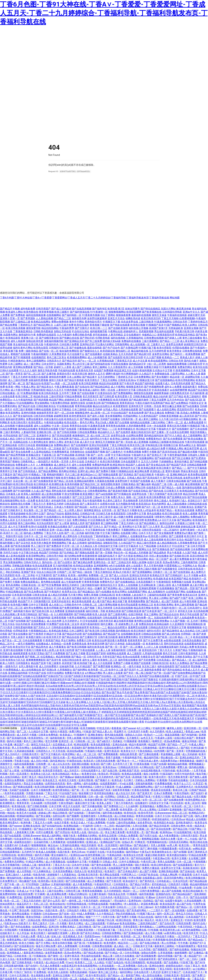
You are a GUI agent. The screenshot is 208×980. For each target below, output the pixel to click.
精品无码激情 (89, 845)
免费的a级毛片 (198, 517)
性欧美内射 (40, 874)
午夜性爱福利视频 (177, 455)
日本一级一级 (96, 796)
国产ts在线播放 (191, 406)
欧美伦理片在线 (119, 559)
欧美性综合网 (99, 640)
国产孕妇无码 (87, 338)
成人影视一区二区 (100, 413)
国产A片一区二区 (151, 507)
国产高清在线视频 (30, 478)
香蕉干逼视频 (113, 757)
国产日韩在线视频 (76, 881)
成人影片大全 (87, 442)
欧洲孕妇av (166, 832)
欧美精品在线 (177, 442)
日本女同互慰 (181, 881)
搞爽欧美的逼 (133, 318)
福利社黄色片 (90, 598)
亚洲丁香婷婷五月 (197, 852)
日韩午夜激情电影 (188, 653)
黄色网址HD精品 (68, 471)
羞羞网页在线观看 (138, 627)
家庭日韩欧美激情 (155, 855)
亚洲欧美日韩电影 (82, 549)
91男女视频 (135, 878)
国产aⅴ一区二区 (87, 361)
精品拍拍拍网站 (50, 328)
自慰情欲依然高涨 (55, 783)
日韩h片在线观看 (9, 370)
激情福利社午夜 (27, 334)
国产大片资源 (125, 556)
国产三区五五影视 (82, 497)
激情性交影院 (78, 403)
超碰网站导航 (193, 377)
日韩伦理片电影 (55, 556)
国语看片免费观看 (117, 640)
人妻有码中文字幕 (126, 390)
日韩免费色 (59, 868)
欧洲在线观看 (82, 744)
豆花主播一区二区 (23, 481)
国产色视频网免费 (154, 387)
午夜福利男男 (67, 328)
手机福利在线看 (67, 370)
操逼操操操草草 (80, 627)
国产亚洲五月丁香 (157, 455)
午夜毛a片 (145, 852)
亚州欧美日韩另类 (88, 874)
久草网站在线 (105, 816)
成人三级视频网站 (193, 435)
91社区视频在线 (97, 520)
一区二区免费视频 (126, 966)
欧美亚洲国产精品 (179, 578)
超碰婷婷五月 (72, 400)
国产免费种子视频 (106, 471)
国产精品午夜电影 (74, 380)
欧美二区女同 (72, 624)
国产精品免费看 (9, 325)
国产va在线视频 (104, 494)
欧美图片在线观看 (38, 377)
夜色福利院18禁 (135, 520)
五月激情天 (133, 738)
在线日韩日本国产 (184, 738)
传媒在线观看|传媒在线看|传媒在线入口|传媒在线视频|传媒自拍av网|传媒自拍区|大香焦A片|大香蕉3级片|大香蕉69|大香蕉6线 (74, 689)
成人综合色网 (54, 621)
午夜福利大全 (139, 455)
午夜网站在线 (115, 331)
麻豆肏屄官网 (192, 448)
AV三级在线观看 (53, 536)
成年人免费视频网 (68, 946)
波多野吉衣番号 (192, 478)
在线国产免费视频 (104, 370)
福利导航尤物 (92, 533)
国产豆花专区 (23, 543)
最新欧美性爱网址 (107, 969)
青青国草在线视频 (48, 429)
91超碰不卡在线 (96, 852)
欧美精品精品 (187, 491)
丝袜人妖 (56, 936)
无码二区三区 (41, 904)
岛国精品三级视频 (159, 442)
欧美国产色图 (130, 569)
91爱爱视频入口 (173, 565)
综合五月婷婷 (95, 409)
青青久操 (138, 920)
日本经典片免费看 (69, 344)
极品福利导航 (152, 757)
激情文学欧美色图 (47, 370)
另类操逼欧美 (176, 328)
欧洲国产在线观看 (141, 663)
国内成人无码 (33, 448)
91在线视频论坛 (53, 517)
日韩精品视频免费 (197, 465)
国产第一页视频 (104, 552)
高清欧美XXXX (191, 868)
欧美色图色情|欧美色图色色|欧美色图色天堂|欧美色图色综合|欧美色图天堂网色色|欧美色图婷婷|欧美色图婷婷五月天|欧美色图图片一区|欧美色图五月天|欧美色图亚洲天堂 (101, 718)
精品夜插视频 (63, 657)
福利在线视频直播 (36, 315)
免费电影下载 (172, 413)
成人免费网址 (33, 497)
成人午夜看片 (158, 481)
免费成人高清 (7, 520)
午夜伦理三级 (149, 861)
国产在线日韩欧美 (144, 474)
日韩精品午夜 (87, 513)
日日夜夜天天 (172, 491)
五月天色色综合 (176, 400)
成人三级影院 (134, 653)
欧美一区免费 (28, 500)
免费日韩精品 (80, 520)
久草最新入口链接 (185, 523)
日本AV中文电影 (81, 865)
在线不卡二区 (67, 969)
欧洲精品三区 (146, 604)
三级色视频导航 (189, 562)
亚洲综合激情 (157, 966)
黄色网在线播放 (21, 913)
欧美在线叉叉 (50, 780)
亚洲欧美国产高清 (129, 770)
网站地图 (175, 297)
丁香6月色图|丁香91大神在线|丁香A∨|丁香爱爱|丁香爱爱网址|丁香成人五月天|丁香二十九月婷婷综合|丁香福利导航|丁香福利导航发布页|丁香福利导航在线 (85, 297)
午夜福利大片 (164, 429)
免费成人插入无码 (44, 839)
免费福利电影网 (101, 465)
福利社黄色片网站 (23, 347)
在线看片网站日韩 (136, 487)
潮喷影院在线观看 (143, 393)
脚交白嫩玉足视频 (172, 406)
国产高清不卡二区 (134, 670)
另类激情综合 (77, 452)
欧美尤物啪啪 (88, 728)
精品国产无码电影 (49, 552)
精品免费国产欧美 (141, 796)
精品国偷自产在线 (61, 549)
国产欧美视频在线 (152, 312)
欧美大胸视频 (123, 595)
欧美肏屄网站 (123, 448)
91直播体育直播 (96, 426)
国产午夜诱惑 (36, 634)
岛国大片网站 (168, 308)
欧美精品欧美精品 (59, 630)
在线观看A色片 (40, 748)
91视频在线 (40, 956)
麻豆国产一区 (22, 744)
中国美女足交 (196, 403)
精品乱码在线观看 (109, 383)
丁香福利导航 (93, 813)
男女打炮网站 (68, 640)
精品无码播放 (18, 497)
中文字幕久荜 (37, 891)
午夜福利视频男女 (186, 946)
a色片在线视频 (117, 565)
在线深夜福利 (95, 617)
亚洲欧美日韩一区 (46, 432)
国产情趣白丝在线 (69, 338)
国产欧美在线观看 (20, 546)
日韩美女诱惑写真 (53, 917)
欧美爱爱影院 (121, 406)
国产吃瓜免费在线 (34, 591)
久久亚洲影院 (177, 624)
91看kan (150, 897)
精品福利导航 (123, 826)
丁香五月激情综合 (103, 572)
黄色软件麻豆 (182, 461)
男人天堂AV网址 (21, 748)
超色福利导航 (59, 500)
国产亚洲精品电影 (134, 933)
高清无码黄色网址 (174, 878)
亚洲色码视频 (28, 413)
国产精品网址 (185, 520)
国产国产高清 (123, 777)
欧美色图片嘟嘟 (19, 604)
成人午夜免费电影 (83, 884)
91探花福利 (167, 774)
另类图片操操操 (35, 793)
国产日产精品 (176, 396)
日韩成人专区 (110, 861)
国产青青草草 (50, 969)
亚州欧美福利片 (185, 822)
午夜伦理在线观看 (195, 442)
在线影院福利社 (13, 783)
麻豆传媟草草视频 (124, 621)
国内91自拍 (199, 923)
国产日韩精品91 (174, 575)
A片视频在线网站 (189, 419)
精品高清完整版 (142, 608)
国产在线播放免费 (174, 800)
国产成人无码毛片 (10, 754)
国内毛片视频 (15, 741)
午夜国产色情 (58, 796)
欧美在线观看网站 (158, 361)
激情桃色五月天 (9, 829)
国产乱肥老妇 (199, 458)
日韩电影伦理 (195, 364)
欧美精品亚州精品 (185, 334)
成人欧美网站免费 (57, 894)
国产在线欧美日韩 (179, 556)
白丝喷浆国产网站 (176, 591)
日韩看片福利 (34, 780)
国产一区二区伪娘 (74, 533)
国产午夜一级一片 (15, 884)
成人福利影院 (200, 660)
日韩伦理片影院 (189, 835)
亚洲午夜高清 (112, 751)
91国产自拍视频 (17, 621)
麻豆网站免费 (142, 471)
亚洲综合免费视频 (15, 780)
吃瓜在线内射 (115, 569)
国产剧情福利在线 (100, 364)
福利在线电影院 (166, 666)
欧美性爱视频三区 (96, 855)
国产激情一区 (56, 956)
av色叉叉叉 (147, 738)
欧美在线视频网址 (110, 468)
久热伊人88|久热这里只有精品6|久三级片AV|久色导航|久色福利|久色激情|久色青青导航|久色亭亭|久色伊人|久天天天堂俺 (76, 699)
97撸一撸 (20, 767)
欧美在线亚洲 (168, 904)
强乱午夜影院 (142, 865)
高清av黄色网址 (171, 562)
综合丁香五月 (193, 966)
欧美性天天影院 (68, 780)
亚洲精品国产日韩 (110, 842)
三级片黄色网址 (12, 432)
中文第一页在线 (60, 426)
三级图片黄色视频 (96, 819)
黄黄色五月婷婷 (55, 504)
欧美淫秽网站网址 (36, 556)
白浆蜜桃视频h (187, 318)
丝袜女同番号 (132, 308)
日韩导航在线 (118, 910)
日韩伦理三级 (73, 891)
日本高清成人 (164, 660)
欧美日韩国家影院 (93, 738)
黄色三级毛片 (40, 923)
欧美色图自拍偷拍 (177, 855)
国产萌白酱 (152, 832)
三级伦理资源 (56, 396)
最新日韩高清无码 (141, 432)
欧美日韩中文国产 (36, 513)
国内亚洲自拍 (58, 761)
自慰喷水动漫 (108, 504)
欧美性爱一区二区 (98, 670)
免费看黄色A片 (154, 439)
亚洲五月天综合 (116, 318)
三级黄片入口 (158, 344)
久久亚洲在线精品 (41, 452)
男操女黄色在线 (189, 471)
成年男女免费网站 (33, 608)
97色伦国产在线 (37, 673)
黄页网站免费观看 (23, 367)
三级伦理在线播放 (126, 822)
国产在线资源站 (182, 572)
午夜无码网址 (55, 819)
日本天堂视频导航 (10, 865)
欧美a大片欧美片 (122, 572)
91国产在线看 (159, 764)
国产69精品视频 (199, 461)
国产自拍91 (32, 966)
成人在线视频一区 (140, 344)
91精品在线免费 (198, 855)
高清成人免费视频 (190, 413)
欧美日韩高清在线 (49, 393)
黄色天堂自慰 (170, 653)
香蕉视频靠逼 (37, 800)
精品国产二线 (159, 484)
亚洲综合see (77, 855)
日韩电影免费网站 (112, 933)
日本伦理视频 (132, 953)
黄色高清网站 (13, 585)
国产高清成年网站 (137, 910)
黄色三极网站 (100, 367)
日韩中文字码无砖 (25, 439)
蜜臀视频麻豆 (197, 764)
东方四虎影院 (7, 575)
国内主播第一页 (109, 624)
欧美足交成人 (79, 822)
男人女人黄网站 (148, 809)
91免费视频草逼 (60, 452)
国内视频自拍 (123, 630)
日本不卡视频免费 (41, 790)
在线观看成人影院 (153, 878)
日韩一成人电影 (176, 484)
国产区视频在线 (161, 549)
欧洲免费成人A (153, 520)
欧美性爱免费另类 (176, 939)
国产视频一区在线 (121, 549)
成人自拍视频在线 (31, 670)
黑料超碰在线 (7, 465)
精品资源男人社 (24, 468)
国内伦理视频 (166, 956)
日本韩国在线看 (107, 949)
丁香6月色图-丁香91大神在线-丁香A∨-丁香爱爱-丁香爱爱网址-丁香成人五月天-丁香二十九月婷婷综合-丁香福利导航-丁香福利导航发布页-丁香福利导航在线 (104, 13)
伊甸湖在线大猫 (154, 445)
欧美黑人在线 (79, 832)
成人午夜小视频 (154, 933)
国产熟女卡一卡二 (127, 761)
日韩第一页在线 (153, 406)
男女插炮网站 (42, 403)
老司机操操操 (100, 334)
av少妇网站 (199, 969)
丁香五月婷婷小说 (129, 523)
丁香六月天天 (165, 650)
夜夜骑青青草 (135, 640)
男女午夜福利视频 (92, 500)
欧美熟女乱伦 (72, 419)
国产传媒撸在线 (78, 347)
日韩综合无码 (180, 321)
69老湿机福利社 (161, 819)
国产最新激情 (93, 523)
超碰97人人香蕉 (63, 367)
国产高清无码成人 (44, 507)
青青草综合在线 (78, 426)
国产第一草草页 (14, 374)
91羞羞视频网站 (163, 321)
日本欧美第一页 (23, 956)
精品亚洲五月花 (123, 370)
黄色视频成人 (147, 926)
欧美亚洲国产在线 (19, 819)
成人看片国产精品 (102, 601)
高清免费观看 (38, 624)
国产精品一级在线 (82, 572)
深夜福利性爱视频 (38, 380)
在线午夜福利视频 (142, 370)
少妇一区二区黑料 (156, 364)
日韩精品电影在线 (197, 504)
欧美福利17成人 (178, 500)
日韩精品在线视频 (151, 634)
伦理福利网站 (130, 416)
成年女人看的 (90, 660)
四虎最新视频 (146, 331)
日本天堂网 (55, 806)
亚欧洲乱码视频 (81, 764)
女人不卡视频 (191, 575)
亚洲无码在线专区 (61, 601)
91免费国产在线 (55, 624)
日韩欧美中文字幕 (143, 946)
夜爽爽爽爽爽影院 (36, 660)
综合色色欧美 (23, 624)
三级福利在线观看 (157, 595)
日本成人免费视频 (115, 487)
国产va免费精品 (179, 403)
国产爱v (5, 926)
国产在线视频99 (80, 445)
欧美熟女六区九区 (15, 660)
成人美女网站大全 (190, 341)
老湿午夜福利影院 (90, 624)
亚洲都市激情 (89, 816)
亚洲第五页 (177, 920)
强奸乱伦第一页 (62, 757)
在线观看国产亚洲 (119, 868)
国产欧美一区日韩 (167, 637)
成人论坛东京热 (62, 764)
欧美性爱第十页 (123, 396)
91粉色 (189, 920)
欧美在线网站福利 (129, 969)
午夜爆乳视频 (95, 458)
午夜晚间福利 (196, 650)
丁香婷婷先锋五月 (198, 321)
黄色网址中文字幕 (132, 526)
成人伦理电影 (24, 871)
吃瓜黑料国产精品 (160, 403)
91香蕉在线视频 (141, 790)
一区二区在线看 (69, 383)
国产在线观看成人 (36, 621)
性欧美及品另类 (117, 894)
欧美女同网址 (120, 591)
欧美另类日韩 (80, 374)
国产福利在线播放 (180, 949)
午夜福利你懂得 (111, 936)
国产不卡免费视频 (55, 653)
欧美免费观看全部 (27, 959)
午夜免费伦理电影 (60, 403)
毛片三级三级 (72, 474)
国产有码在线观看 (141, 858)
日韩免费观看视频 (66, 829)
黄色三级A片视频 (147, 569)
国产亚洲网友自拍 (177, 497)
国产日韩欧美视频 (38, 806)
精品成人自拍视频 (196, 819)
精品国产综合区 (76, 487)
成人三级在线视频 (154, 539)
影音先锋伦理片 (183, 969)
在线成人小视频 (22, 617)
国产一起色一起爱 (100, 455)
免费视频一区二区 (98, 575)
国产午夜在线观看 (85, 650)
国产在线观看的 (94, 354)
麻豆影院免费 (26, 894)
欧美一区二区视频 (15, 907)
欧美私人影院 (104, 803)
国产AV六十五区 (63, 520)
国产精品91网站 (193, 809)
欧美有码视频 (72, 484)
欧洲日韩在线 (124, 920)
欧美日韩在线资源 (31, 598)
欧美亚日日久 (122, 897)
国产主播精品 (196, 953)
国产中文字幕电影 (197, 468)
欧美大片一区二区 (52, 887)
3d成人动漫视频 (78, 458)
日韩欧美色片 (89, 949)
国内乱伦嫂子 (191, 361)
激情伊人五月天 (96, 374)
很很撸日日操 (171, 445)
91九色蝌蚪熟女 (42, 871)
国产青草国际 (28, 318)
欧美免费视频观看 (103, 858)
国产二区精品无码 (121, 562)
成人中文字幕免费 (18, 526)
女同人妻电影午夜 (28, 666)
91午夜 (18, 969)
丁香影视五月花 (123, 361)
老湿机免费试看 (150, 904)
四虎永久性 (81, 871)
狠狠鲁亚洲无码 (135, 387)
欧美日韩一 (185, 845)
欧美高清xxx (110, 767)
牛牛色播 (183, 943)
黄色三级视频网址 (36, 361)
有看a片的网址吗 (78, 894)
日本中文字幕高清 (128, 546)
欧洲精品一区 (118, 666)
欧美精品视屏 (148, 468)
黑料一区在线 (108, 390)
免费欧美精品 (68, 926)
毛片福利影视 (197, 393)
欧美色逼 (177, 816)
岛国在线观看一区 (135, 643)
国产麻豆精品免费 (83, 562)
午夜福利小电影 (94, 751)
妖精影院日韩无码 (194, 344)
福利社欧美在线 (96, 647)
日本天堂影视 (198, 546)
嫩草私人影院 (175, 728)
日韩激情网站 (122, 344)
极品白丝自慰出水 (103, 406)
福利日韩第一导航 (96, 611)
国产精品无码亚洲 (159, 826)
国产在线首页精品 (138, 491)
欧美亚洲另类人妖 (170, 930)
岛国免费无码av (169, 761)
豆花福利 (163, 809)
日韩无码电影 (39, 819)
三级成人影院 (164, 585)
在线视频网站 (54, 315)
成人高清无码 (187, 416)
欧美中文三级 (116, 670)
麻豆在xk (53, 845)
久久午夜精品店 (105, 913)
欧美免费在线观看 (198, 474)
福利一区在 (83, 829)
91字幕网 (40, 894)
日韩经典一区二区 (85, 741)
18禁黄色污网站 (163, 517)
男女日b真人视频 (105, 422)
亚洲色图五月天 (89, 400)
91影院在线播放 (119, 364)
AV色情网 (160, 751)
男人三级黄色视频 (123, 865)
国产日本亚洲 (149, 611)
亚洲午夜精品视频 (31, 728)
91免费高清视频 (132, 452)
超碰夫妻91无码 (196, 315)
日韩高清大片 (54, 361)
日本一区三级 (184, 861)
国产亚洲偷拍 (72, 907)
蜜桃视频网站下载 (62, 543)
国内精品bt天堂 (137, 364)
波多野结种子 (122, 481)
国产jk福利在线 (163, 458)
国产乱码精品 (67, 552)
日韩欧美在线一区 (31, 585)
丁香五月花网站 (109, 380)
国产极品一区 (79, 657)
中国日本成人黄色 (149, 761)
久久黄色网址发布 (38, 442)
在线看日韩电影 (27, 539)
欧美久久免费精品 (180, 663)
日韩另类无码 (106, 621)
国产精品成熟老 (158, 552)
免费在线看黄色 (35, 419)
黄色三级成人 (161, 500)
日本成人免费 (28, 936)
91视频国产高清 (155, 325)
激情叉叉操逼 (159, 315)
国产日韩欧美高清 (133, 539)
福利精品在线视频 (140, 422)
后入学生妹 (23, 933)
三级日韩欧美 (146, 321)
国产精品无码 (20, 474)
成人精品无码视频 (58, 595)
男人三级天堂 (38, 546)
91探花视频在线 (194, 624)
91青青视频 (159, 939)
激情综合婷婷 (167, 523)
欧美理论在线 (99, 868)
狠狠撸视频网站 (117, 312)
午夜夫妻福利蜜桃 (70, 767)
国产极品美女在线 (87, 517)
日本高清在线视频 (123, 608)
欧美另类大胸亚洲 (41, 543)
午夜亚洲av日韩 (161, 858)
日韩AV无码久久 (32, 562)
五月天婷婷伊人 (71, 621)
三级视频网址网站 (143, 787)
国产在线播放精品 (125, 582)
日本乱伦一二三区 (127, 907)
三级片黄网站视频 (108, 604)
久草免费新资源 (58, 354)
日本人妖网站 (74, 377)
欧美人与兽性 (7, 663)
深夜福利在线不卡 (108, 556)
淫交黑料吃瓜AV (148, 637)
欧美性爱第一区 (129, 809)
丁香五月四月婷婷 (31, 900)
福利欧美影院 (23, 549)
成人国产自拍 (184, 904)
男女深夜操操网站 (13, 562)
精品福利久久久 (106, 432)
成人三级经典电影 (128, 588)
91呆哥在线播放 (116, 852)
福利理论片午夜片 (100, 439)
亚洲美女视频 (191, 328)
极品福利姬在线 (140, 351)
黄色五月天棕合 (185, 913)
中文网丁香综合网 (19, 910)
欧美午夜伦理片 (158, 777)
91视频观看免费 (37, 487)
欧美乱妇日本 (190, 595)
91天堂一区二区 (71, 546)
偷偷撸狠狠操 (34, 907)
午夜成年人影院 (164, 738)
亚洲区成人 (93, 842)
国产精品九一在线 (172, 487)
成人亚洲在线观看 (15, 556)
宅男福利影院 (38, 390)
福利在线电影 (118, 338)
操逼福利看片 (190, 387)
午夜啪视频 (200, 861)
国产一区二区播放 (133, 647)
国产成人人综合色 (119, 575)
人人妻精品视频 (45, 318)
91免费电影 (40, 972)
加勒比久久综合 (134, 735)
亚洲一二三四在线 (43, 588)
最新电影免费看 (153, 670)
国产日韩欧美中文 (13, 510)
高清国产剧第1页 (158, 328)
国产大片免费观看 (165, 787)
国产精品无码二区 (90, 484)
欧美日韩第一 (185, 770)
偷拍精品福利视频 (178, 764)
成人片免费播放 (96, 881)
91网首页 (140, 842)
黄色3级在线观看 (114, 735)
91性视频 (154, 930)
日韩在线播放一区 (10, 393)
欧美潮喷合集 (57, 484)
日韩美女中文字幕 (159, 803)
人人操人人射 (89, 809)
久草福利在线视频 (152, 653)
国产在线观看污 (147, 409)
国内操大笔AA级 (112, 341)
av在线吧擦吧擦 (179, 390)
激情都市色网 (79, 318)
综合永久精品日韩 (46, 572)
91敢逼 (87, 731)
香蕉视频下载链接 (100, 325)
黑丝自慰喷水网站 (18, 517)
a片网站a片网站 (94, 673)
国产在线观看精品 (92, 634)
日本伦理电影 (74, 500)
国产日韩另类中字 (70, 949)
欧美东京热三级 (136, 445)
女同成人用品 (110, 409)
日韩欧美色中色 (73, 604)
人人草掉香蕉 (18, 569)
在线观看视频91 (109, 783)
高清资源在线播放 (104, 793)
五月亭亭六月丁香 (123, 764)
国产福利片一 (177, 354)
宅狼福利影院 (92, 468)
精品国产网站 (56, 400)
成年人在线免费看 (82, 465)
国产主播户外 (122, 858)
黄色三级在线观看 (41, 458)
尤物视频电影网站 (61, 539)
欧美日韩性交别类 (133, 357)
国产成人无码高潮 (61, 308)
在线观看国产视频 (95, 452)
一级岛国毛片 (43, 461)
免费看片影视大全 (74, 673)
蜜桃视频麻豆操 (45, 445)
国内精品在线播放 (28, 429)
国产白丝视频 (122, 422)
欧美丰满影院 (94, 839)
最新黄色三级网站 (165, 946)
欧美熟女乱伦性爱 (134, 855)
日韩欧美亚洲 (172, 975)
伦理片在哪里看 (45, 832)
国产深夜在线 (194, 481)
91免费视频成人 (12, 670)
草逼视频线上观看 (171, 754)
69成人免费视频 (86, 913)
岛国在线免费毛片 (164, 617)
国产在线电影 (77, 813)
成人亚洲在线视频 (51, 494)
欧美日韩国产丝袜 (67, 569)
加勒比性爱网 (149, 953)
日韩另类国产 (43, 308)
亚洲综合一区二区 (51, 598)
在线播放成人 (43, 643)
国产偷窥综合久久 (90, 351)
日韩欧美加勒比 (184, 657)
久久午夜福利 (64, 334)
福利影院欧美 (58, 738)
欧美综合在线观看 (185, 510)
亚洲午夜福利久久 (169, 748)
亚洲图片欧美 (36, 809)
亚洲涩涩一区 (66, 741)
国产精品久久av (127, 617)
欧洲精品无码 (141, 556)
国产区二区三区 (32, 374)
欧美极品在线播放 (58, 526)
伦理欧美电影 (103, 338)
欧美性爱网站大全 (196, 800)
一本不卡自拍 (127, 939)
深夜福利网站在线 (91, 767)
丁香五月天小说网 (43, 822)
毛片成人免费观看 (50, 966)
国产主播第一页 (160, 432)
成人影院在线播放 (152, 975)
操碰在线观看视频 (85, 777)
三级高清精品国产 (148, 923)
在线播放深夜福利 (169, 647)
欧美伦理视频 (51, 608)
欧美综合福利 (82, 325)
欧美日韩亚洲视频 (89, 383)
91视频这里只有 (146, 380)
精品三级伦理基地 (146, 543)
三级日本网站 (158, 422)
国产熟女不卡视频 (127, 510)
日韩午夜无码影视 (108, 637)
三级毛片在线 (133, 800)
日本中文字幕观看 (38, 604)
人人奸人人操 (151, 647)
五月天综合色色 (24, 520)
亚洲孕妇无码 (87, 344)
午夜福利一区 (162, 474)
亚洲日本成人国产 (127, 959)
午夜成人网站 (197, 744)
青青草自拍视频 (145, 816)
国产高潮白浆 (49, 670)
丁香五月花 (52, 793)
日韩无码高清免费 (106, 761)
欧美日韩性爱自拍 (161, 865)
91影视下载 (187, 962)
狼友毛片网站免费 (46, 946)
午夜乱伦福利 (142, 403)
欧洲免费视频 (193, 354)
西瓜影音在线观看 (161, 790)
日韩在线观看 (110, 617)
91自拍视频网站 (25, 403)
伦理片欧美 (185, 848)
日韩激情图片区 (42, 601)
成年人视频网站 (181, 517)
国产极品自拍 (33, 383)
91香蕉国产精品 (52, 640)
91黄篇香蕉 (185, 874)
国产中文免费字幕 (153, 640)
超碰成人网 (45, 813)
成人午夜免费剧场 (169, 835)
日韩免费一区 (44, 764)
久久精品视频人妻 (10, 614)
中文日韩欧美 (143, 819)
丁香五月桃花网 (60, 439)
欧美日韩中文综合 (174, 539)
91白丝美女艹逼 (181, 546)
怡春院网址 (116, 904)
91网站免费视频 (13, 848)
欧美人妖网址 (190, 325)
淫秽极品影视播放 (22, 565)
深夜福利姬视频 (144, 783)
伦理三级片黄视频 (23, 409)
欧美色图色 (110, 943)
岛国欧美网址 (64, 364)
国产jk (97, 926)
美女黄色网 (111, 939)
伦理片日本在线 (27, 445)
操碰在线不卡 (33, 569)
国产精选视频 (41, 400)
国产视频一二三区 (116, 520)
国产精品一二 (179, 468)
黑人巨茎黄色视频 (170, 526)
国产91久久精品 (173, 435)
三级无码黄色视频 (69, 728)
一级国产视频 (22, 757)
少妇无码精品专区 (67, 878)
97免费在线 (140, 930)
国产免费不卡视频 (10, 582)
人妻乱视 (74, 933)
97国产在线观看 (68, 429)
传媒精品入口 (149, 334)
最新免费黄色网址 (128, 637)
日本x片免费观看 (163, 793)
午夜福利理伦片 (103, 884)
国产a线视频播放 (165, 657)
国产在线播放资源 (43, 481)
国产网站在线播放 (90, 419)
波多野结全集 (118, 435)
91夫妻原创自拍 (104, 393)
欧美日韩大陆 (36, 344)
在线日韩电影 (136, 614)
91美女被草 (109, 907)
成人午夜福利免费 (71, 582)
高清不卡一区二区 (13, 533)
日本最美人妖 (13, 494)
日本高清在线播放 (191, 640)
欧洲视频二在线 (75, 468)
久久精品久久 (77, 530)
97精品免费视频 (73, 396)
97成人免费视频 (97, 822)
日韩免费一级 (134, 650)
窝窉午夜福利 (173, 471)
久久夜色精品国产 (148, 416)
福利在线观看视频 (24, 764)
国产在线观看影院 (183, 865)
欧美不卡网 (73, 868)
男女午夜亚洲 (45, 930)
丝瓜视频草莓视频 (77, 796)
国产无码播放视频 (92, 806)
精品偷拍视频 (8, 816)
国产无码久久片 (42, 627)
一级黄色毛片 (11, 666)
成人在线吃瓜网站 (167, 409)
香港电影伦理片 (93, 321)
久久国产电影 (190, 552)
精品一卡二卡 (185, 637)
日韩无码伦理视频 (43, 416)
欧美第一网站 (13, 387)
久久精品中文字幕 (39, 731)
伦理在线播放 (19, 858)
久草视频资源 (58, 842)
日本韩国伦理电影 (172, 312)
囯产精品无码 (70, 361)
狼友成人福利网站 (52, 835)
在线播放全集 (194, 591)
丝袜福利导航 (67, 666)
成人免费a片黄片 (10, 920)
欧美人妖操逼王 (175, 731)
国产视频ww (67, 777)
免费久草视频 (91, 595)
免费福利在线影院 (46, 334)
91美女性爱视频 (71, 494)
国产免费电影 (18, 315)
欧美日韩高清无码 (151, 318)
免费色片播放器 (151, 868)
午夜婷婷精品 (85, 787)
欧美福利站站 (70, 517)
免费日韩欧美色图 (82, 334)
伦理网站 (110, 796)
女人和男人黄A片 (74, 510)
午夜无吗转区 (185, 926)
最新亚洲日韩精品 (34, 953)
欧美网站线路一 (73, 826)
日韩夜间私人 (28, 461)
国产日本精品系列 (128, 871)
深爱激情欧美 (34, 767)
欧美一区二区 (12, 900)
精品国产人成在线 (135, 465)
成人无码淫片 (72, 770)
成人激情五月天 (62, 465)
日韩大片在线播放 (125, 956)
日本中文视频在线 (129, 861)
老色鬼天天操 (72, 442)
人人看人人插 (103, 650)
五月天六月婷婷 (150, 461)
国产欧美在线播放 (193, 439)
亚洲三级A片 (13, 874)
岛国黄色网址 (11, 334)
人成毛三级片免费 (64, 325)
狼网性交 (157, 741)
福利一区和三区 (166, 913)
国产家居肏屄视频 (118, 491)
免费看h (59, 839)
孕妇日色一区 (121, 552)
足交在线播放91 (132, 334)
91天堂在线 (59, 751)
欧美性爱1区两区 (101, 549)
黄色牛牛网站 (77, 321)
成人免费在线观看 (194, 422)
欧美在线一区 (120, 829)
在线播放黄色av (139, 536)
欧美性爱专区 (96, 871)
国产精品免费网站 (48, 471)
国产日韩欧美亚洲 (131, 611)
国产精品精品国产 (183, 894)
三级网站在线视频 (166, 926)
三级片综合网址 (55, 891)
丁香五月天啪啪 (170, 318)
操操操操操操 (56, 578)
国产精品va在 (196, 939)
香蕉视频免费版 (137, 601)
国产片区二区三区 (13, 608)
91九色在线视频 (55, 800)
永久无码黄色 (157, 731)
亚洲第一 (85, 868)
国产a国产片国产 (179, 598)
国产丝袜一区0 (67, 913)
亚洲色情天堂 (136, 406)
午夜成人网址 (28, 387)
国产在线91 (197, 793)
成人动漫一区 (41, 468)
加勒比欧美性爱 (35, 341)
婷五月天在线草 (72, 806)
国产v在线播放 (104, 591)
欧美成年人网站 (14, 312)
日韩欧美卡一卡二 (39, 796)
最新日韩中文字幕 (85, 803)
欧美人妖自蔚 (100, 614)
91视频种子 (80, 735)
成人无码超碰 (190, 754)
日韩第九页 (123, 796)
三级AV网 (5, 858)
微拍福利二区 (123, 351)
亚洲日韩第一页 (193, 728)
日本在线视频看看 (32, 640)
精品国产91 (195, 956)
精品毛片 (150, 920)
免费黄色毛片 (107, 582)
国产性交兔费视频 (51, 585)
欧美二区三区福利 (41, 549)
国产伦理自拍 (63, 832)
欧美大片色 (163, 920)
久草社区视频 (140, 826)
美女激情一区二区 (33, 510)
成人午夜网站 (118, 387)
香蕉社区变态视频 (177, 426)
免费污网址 (76, 731)
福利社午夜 (161, 917)
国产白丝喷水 (65, 562)
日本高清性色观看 (180, 383)
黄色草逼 (148, 936)
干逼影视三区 (49, 455)
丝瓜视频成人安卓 (63, 744)
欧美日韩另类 (175, 494)
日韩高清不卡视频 (178, 884)
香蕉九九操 (44, 936)
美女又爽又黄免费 (115, 832)
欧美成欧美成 (161, 578)
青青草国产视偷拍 (10, 461)
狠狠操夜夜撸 (123, 315)
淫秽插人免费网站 (145, 780)
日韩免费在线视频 (154, 338)
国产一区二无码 (188, 959)
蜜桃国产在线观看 (20, 354)
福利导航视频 (147, 894)
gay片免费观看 (120, 848)
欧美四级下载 (85, 663)
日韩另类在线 (185, 569)
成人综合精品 (187, 630)
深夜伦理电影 (138, 439)
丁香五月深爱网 (158, 400)
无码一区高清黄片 (19, 774)
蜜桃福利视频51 (55, 474)
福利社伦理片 (154, 630)
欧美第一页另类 (60, 461)
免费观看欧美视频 (23, 559)
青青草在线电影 (73, 897)
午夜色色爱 (155, 887)
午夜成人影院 (85, 569)
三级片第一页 (26, 507)
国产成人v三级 (85, 478)
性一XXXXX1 (45, 959)
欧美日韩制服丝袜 (196, 878)
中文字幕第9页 (44, 575)
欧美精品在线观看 (132, 774)
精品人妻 (108, 956)
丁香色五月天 (108, 448)
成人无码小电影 (40, 761)
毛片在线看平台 (76, 354)
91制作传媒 (169, 770)
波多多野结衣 (145, 822)
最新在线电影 (95, 347)
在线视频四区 (39, 357)
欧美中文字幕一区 (130, 839)
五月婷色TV (28, 852)
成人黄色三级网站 (148, 419)
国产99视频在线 (110, 403)
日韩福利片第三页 (59, 347)
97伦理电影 (32, 884)
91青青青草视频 (90, 582)
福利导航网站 (49, 497)
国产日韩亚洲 (79, 539)
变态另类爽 (51, 741)
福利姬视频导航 (99, 331)
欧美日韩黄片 (164, 468)
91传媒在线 (138, 897)
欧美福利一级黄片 (11, 887)
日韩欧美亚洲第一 (86, 930)
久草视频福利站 (135, 338)
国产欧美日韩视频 (77, 647)
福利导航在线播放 (128, 660)
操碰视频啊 (181, 953)
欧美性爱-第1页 (116, 308)
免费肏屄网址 (185, 367)
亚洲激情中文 (44, 435)
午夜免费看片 (113, 530)
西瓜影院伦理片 (186, 409)
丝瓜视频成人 (48, 657)
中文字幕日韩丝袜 (121, 455)
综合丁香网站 (108, 315)
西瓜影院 (186, 975)
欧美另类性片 (92, 380)
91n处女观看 (127, 783)
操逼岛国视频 (172, 735)
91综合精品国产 (119, 413)
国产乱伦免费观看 (173, 439)
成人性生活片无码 (126, 793)
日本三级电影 (79, 409)
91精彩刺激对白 (17, 361)
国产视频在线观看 (85, 552)
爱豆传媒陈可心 (60, 855)
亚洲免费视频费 (33, 897)
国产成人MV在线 (171, 634)
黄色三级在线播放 (192, 338)
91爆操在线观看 (24, 426)
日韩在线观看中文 (91, 770)
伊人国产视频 (87, 608)
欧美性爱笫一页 (136, 832)
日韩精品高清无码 (158, 627)
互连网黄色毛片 (185, 787)
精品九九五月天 (55, 390)
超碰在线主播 (188, 526)
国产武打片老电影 (115, 643)
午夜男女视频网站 (77, 617)
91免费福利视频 (29, 393)
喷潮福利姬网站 (26, 816)
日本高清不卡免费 (138, 731)
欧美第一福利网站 (78, 575)
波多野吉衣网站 (161, 354)
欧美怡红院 (131, 813)
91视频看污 (95, 861)
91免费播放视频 (163, 783)
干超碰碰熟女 (166, 461)
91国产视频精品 (173, 325)
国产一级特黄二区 (72, 900)
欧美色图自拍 (31, 312)
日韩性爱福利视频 (23, 627)
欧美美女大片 (129, 751)
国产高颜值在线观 (95, 487)
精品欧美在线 (41, 396)
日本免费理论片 (9, 881)
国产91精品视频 (66, 455)
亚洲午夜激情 (187, 530)
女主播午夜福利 (98, 894)
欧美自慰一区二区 (182, 806)
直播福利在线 (103, 559)
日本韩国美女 (23, 663)
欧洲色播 (26, 822)
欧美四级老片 (200, 520)
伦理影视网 (11, 930)
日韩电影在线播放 (61, 627)
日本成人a (23, 891)
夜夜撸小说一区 (30, 338)
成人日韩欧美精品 (124, 816)
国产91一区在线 (96, 539)
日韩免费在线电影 (192, 351)
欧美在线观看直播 (42, 565)
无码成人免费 (187, 647)
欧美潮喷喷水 (8, 803)
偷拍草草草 (45, 865)
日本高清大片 (164, 546)
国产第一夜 (181, 956)
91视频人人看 (89, 959)
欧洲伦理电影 (26, 855)
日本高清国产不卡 (196, 917)
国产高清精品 (126, 474)
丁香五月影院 (165, 969)
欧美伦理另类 (146, 813)
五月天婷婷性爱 (158, 351)
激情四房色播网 (57, 377)
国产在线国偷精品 (165, 380)
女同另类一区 (109, 510)
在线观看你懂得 (76, 842)
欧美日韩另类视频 (110, 461)
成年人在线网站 (42, 426)
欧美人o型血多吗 (147, 510)
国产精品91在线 (27, 406)
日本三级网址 (15, 364)
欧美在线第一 (72, 422)
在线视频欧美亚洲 (131, 634)
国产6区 (159, 900)
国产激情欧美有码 (93, 748)
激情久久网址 (56, 442)
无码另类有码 (146, 500)
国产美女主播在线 (154, 413)
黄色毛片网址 (87, 422)
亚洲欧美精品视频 (169, 871)
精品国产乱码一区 (194, 539)
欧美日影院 (58, 881)
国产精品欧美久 (75, 800)
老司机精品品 (159, 884)
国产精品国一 (82, 507)
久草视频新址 (65, 670)
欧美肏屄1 (111, 871)
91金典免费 (186, 887)
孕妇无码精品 (13, 572)
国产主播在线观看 (149, 754)
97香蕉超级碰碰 (17, 513)
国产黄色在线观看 (102, 865)
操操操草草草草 (45, 413)
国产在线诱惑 (123, 432)
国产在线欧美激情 (118, 328)
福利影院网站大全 (77, 491)
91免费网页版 (15, 897)
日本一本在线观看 (156, 426)
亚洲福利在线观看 (75, 611)
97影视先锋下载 (107, 930)
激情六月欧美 (56, 380)
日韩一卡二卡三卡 (86, 969)
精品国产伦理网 (157, 744)
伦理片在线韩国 (9, 523)
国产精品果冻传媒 (94, 953)
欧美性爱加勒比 (62, 790)
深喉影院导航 (110, 543)
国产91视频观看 (22, 357)
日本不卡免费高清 (39, 530)
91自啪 (111, 822)
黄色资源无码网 (96, 643)
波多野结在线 (139, 494)
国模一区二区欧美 (136, 497)
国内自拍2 (86, 887)
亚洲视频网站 (101, 565)
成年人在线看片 (134, 565)
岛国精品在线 (20, 442)
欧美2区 (95, 764)
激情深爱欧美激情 (110, 484)
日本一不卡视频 (58, 923)
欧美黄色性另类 (85, 370)
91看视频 (162, 780)
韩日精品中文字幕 (146, 429)
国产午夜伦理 (127, 383)
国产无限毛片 (82, 328)
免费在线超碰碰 (79, 972)
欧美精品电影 (88, 920)
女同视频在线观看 (31, 770)
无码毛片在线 (11, 552)
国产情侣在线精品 (150, 308)
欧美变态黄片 (43, 500)
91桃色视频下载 (73, 390)
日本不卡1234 (163, 816)
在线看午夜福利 (174, 900)
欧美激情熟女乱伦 (162, 852)
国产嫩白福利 (144, 484)
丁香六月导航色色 (123, 803)
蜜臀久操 (183, 767)
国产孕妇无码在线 (114, 800)
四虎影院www (93, 936)
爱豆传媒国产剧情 (96, 653)
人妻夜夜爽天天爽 (24, 832)
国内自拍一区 (49, 562)
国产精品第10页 (143, 354)
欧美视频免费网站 (77, 357)
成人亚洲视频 (141, 442)
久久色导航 (145, 949)
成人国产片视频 (148, 871)
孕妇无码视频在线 (126, 913)
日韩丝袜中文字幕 (108, 546)
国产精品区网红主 (43, 325)
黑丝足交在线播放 (34, 783)
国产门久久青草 (151, 526)
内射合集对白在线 (54, 419)
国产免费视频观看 (108, 754)
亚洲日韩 (54, 926)
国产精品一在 (46, 614)
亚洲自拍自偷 (120, 744)
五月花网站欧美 (147, 585)
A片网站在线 (147, 767)
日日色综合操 (51, 949)
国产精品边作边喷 (72, 634)
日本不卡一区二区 (33, 536)
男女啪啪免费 (130, 500)
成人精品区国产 (57, 468)
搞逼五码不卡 (24, 904)
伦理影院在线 (9, 855)
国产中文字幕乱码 (51, 754)
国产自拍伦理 (167, 923)
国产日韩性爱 (107, 396)
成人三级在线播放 (177, 504)
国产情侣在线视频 (197, 497)
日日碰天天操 (103, 513)
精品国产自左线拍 (198, 390)
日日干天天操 (169, 520)
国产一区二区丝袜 (64, 413)
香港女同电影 (34, 917)
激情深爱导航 (33, 328)
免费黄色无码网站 (15, 861)
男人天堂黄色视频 (154, 565)
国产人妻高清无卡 (90, 504)
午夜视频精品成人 (38, 630)
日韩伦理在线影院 (151, 530)
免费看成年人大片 (25, 465)
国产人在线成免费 (184, 617)
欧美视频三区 (7, 468)
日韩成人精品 (134, 478)
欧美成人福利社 (91, 390)
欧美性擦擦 (13, 936)
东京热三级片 (149, 666)
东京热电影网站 (95, 757)
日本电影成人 (164, 881)
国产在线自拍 (82, 387)
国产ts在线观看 (13, 835)
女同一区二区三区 (152, 800)
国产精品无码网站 (115, 738)
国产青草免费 (175, 595)
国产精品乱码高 (24, 588)
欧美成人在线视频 (46, 852)
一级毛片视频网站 (25, 643)
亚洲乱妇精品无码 (190, 757)
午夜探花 (39, 962)
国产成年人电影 (96, 416)
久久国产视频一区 (180, 621)
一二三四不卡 (156, 910)
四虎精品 (149, 900)
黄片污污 (200, 865)
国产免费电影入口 (114, 806)
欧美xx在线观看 (131, 657)
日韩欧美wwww (32, 835)
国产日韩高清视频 (67, 432)
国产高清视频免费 (146, 956)
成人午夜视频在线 (56, 861)
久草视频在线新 (106, 361)
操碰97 (200, 761)
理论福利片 (121, 900)
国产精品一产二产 (178, 744)
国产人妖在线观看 (78, 526)
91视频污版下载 (147, 347)
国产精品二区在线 (64, 481)
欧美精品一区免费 (61, 643)
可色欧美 (100, 878)
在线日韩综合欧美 (72, 660)
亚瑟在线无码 (149, 650)
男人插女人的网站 (159, 598)
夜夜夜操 (117, 728)
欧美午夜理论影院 (96, 975)
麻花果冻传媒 (184, 308)
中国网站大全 (190, 565)
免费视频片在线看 (181, 582)
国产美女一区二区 (12, 640)
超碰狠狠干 (54, 874)
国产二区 (22, 731)
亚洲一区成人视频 (59, 530)
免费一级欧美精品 (28, 351)
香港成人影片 (187, 357)
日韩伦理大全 (94, 657)
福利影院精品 (95, 543)
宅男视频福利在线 (196, 751)
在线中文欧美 (155, 562)
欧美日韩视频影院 (136, 962)
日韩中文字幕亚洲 (105, 787)
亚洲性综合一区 (102, 562)
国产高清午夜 (54, 660)
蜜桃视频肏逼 (187, 761)
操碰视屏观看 (20, 653)
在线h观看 (192, 910)
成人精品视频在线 (167, 543)
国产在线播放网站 (144, 458)
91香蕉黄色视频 (91, 315)
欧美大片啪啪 (27, 943)
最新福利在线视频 (141, 315)
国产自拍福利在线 (52, 826)
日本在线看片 (64, 497)
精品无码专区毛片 (49, 777)
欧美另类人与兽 (32, 887)
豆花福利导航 (41, 842)
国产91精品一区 (113, 526)
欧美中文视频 (179, 858)
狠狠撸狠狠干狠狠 (51, 478)
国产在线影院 (115, 357)
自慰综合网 (59, 816)
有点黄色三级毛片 (112, 500)
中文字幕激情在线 (95, 530)
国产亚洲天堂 (145, 793)
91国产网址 (196, 829)
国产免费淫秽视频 (69, 608)
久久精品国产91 (127, 543)
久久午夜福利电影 (23, 400)
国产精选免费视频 (15, 917)
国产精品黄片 (90, 377)
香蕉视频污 (144, 741)
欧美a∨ (76, 774)
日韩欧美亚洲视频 (169, 416)
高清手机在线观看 (15, 793)
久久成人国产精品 (41, 491)
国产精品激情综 (171, 630)
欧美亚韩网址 (13, 413)
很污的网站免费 (73, 556)
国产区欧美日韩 (40, 611)
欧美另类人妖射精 (58, 972)
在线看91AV (11, 845)
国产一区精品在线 (31, 920)
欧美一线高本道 (196, 826)
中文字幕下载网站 (110, 533)
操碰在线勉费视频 (177, 364)
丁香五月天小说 (62, 865)
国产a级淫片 (104, 741)
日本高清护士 (195, 608)
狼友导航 (202, 774)
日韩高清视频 (108, 630)
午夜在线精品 (145, 751)
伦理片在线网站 (55, 673)
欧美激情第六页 (155, 643)
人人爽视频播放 (45, 465)
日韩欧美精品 (128, 484)
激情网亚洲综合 (92, 510)
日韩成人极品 (71, 578)
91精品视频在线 (14, 591)
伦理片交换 (109, 917)
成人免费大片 (111, 458)
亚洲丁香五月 (29, 777)
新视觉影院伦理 (166, 334)
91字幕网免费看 (168, 367)
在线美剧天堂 (154, 487)
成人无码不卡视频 (27, 735)
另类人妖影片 (18, 637)
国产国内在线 (156, 491)
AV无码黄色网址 (19, 530)
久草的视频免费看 (136, 426)
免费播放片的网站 (88, 835)
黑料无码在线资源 (174, 643)
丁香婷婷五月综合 (57, 487)
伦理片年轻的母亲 (185, 774)
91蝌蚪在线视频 (42, 409)
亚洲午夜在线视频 (13, 650)
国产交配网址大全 (142, 549)
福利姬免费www (19, 949)
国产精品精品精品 (100, 387)
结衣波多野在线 (129, 321)
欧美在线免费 (136, 413)
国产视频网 (73, 816)
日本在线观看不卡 (130, 461)
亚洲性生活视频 (62, 975)
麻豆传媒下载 (120, 601)
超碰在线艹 (106, 900)
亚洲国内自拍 (163, 894)
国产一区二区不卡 (167, 611)
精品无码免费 (190, 494)
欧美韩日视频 (138, 325)
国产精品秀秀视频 (15, 455)
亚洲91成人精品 (86, 471)
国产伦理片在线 (149, 835)
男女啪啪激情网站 (10, 500)
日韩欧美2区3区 (160, 663)
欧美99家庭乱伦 (127, 429)
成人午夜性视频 (188, 601)
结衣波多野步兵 (23, 839)
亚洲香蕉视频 (59, 617)
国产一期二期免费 (109, 809)
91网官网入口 (129, 874)
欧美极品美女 (33, 455)
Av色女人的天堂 (99, 507)
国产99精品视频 (83, 614)
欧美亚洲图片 (87, 494)
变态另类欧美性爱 (178, 777)
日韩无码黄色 (71, 887)
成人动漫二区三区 (100, 435)
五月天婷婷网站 (106, 377)
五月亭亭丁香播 (68, 393)
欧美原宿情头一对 (39, 738)
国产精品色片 (79, 588)
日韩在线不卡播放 (77, 910)
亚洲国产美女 (28, 572)
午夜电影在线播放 (54, 422)
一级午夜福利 (138, 448)
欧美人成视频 (190, 513)
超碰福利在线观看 (144, 517)
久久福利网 (132, 806)
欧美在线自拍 (86, 878)
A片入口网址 (144, 728)
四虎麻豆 (118, 741)
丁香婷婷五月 (25, 325)
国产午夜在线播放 (108, 598)
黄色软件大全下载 (130, 468)
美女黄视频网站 (114, 416)
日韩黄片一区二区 (163, 572)
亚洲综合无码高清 (139, 575)
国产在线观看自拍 (24, 946)
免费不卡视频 (149, 452)
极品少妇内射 (161, 396)
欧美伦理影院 (164, 347)
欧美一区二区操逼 (51, 448)
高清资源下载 (69, 663)
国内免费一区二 (145, 617)
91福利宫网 (159, 728)
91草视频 (5, 868)
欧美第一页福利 (160, 608)
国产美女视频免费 (164, 533)
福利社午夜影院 (59, 731)
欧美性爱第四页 (78, 416)
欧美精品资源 (113, 611)
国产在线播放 (171, 962)
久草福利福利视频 (61, 884)
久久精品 (100, 962)
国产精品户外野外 (140, 884)
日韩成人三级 (29, 865)
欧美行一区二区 (178, 608)
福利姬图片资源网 (58, 933)
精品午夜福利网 (138, 744)
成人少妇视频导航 (97, 357)
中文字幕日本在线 (28, 552)
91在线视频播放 (166, 588)
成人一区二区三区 (87, 754)
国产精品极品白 (86, 591)
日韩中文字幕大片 (53, 897)
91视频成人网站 (175, 448)
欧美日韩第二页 (24, 396)
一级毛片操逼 (134, 666)
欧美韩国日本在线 (164, 822)
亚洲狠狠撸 (176, 809)
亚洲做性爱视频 (147, 588)
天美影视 (112, 819)
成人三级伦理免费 (18, 380)
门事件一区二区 (174, 422)
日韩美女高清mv (127, 380)
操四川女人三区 (22, 458)
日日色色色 (107, 897)
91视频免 (36, 913)
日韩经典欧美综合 (46, 406)
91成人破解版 (124, 787)
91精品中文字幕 (53, 634)
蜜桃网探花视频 (151, 839)
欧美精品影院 (13, 338)
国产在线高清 (183, 666)
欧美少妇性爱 (67, 650)
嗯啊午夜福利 (113, 374)
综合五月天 (6, 767)
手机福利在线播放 (178, 780)
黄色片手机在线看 (189, 614)
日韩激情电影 (150, 748)
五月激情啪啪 (148, 969)
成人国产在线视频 (172, 891)
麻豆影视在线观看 (82, 601)
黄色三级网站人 (121, 536)
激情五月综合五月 (41, 744)
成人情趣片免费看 (123, 517)
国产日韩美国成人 (28, 471)
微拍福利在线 (15, 878)
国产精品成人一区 (182, 660)
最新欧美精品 (72, 513)
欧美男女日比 (70, 591)
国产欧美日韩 (92, 630)
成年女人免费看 (173, 387)
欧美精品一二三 (171, 357)
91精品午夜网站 (35, 861)
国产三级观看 (176, 536)
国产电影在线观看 (120, 325)
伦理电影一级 (188, 634)
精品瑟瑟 (106, 848)
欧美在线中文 (131, 881)
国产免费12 (199, 975)
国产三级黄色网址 (118, 614)
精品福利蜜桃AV (199, 884)
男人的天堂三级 (81, 364)
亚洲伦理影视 (86, 780)
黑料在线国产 (50, 920)
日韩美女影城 (40, 595)
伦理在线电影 (11, 435)
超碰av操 (29, 878)
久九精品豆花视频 (69, 920)
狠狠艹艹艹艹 (93, 917)
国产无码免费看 (147, 660)
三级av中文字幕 (101, 497)
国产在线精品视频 (180, 549)
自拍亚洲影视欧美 (151, 770)
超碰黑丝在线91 (23, 842)
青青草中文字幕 (9, 471)
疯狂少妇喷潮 (151, 774)
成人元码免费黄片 (49, 666)
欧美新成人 (66, 735)
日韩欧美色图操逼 (43, 331)
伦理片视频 (200, 796)
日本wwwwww (163, 813)
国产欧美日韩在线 (173, 478)
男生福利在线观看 (164, 331)
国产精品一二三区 (107, 429)
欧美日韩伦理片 (19, 422)
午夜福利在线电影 (177, 315)
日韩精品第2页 (107, 595)
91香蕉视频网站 (182, 370)
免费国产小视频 (122, 663)
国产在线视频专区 (167, 569)
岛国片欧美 (64, 852)
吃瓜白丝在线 (146, 917)
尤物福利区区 (41, 559)
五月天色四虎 (126, 354)
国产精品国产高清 (176, 465)
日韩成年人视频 (196, 455)
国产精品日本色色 (44, 829)
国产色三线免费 (93, 341)
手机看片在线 (22, 761)
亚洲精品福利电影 (18, 673)
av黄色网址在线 (173, 933)
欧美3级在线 (19, 806)
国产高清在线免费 (18, 487)
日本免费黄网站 (142, 377)
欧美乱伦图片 (69, 858)
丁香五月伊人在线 (54, 533)
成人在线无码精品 (10, 777)
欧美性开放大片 (170, 507)
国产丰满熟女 (60, 575)
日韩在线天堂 (144, 390)
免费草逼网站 (15, 939)
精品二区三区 (180, 813)
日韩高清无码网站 (179, 842)
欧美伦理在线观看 (128, 604)
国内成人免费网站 (33, 533)
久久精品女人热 (89, 546)
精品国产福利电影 (145, 383)
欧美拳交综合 (89, 774)
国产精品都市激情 (139, 400)
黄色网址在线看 (143, 621)
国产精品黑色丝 (40, 647)
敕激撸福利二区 (81, 435)
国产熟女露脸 (44, 816)
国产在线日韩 (110, 770)
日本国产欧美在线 (149, 874)
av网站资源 (199, 848)
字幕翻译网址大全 (131, 530)
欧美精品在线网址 (41, 321)
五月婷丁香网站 (199, 621)
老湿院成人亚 (157, 471)
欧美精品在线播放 (83, 565)
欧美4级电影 (61, 959)
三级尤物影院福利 (90, 585)
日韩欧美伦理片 (31, 754)
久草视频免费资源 (187, 543)
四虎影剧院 (63, 809)
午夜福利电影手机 (132, 757)
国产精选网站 (110, 588)
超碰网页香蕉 (61, 416)
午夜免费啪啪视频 (72, 939)
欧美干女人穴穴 (183, 783)
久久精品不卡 (146, 374)
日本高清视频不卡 (146, 582)
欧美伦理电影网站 (185, 380)
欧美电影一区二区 (131, 936)
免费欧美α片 (100, 569)
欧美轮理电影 (170, 887)
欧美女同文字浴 (22, 647)
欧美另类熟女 (174, 351)
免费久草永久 (118, 497)
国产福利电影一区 (72, 315)
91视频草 (132, 894)
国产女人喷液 (62, 523)
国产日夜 (189, 816)
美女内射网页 (159, 504)
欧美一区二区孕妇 (25, 575)
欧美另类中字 (43, 539)
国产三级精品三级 (20, 321)
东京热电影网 (201, 611)
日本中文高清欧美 (19, 975)
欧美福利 (75, 809)
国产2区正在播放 (181, 458)
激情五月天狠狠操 (105, 442)
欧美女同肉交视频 (63, 943)
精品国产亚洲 (38, 663)
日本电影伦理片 (20, 868)
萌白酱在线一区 (170, 757)
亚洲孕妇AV (135, 900)
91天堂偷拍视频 (60, 458)
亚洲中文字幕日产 (172, 972)
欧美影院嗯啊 (134, 312)
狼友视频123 (86, 793)
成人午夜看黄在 (57, 647)
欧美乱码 (89, 761)
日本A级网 (37, 803)
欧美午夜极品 (69, 478)
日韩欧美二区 (90, 604)
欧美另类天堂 (54, 637)
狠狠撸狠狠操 (194, 627)
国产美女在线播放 (18, 634)
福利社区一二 (56, 559)
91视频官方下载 (111, 321)
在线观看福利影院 (194, 643)
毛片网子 (129, 780)
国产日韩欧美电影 (22, 962)
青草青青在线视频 (116, 426)
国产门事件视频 (149, 848)
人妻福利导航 (28, 432)
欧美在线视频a (128, 923)
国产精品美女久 (45, 387)
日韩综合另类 (176, 361)
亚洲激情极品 (147, 806)
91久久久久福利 (28, 370)
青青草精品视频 (83, 406)
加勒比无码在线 (62, 331)
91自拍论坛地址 (81, 331)
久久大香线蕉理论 (118, 367)
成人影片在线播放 (72, 598)
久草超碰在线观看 (128, 409)
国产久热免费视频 (166, 767)
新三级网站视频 (109, 523)
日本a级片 (24, 845)
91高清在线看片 (161, 390)
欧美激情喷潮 (90, 556)
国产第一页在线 (124, 442)
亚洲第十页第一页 (10, 318)
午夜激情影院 (163, 582)
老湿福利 (76, 748)
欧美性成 (117, 780)
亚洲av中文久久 (191, 312)
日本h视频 (85, 946)
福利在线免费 (17, 657)
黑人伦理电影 (169, 943)
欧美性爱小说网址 (158, 536)
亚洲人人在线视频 (128, 585)
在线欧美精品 (110, 354)
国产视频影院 (160, 949)
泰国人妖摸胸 (139, 562)
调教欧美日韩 (7, 549)
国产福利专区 (100, 308)
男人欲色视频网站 (10, 478)
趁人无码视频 (136, 367)
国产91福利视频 (22, 491)
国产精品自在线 (70, 637)
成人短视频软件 (157, 591)
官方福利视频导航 (63, 565)
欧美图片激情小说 (36, 637)
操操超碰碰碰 (43, 439)
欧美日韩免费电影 (156, 497)
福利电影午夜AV (22, 611)
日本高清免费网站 (120, 887)
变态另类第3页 (91, 396)
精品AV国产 (78, 757)
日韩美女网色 (178, 826)
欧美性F (135, 848)
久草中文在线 (77, 461)
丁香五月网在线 (118, 445)
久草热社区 (80, 848)
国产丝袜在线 (188, 871)
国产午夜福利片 (53, 591)
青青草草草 (23, 803)
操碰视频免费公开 (127, 949)
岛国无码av (37, 910)
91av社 (70, 962)
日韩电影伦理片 (18, 796)
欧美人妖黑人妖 (50, 650)
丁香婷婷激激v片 (103, 536)
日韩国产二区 (64, 572)
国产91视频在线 (122, 494)
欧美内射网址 (145, 578)
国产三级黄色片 (114, 452)
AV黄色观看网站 (39, 578)
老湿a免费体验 (172, 741)
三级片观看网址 (150, 341)
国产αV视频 (180, 852)
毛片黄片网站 (76, 595)
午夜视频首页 (95, 943)
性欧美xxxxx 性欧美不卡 (18, 923)
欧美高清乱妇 (143, 504)
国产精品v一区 (185, 907)
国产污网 (106, 764)
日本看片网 (6, 972)
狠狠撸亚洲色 (82, 413)
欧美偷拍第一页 (32, 969)
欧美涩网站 (69, 754)
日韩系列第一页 (129, 419)
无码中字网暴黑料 (43, 520)
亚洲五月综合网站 (138, 559)
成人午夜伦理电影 (20, 390)
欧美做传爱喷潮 (94, 800)
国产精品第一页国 (185, 588)
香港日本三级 (180, 790)
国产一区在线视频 (175, 910)
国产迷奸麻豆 (50, 728)
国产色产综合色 (111, 347)
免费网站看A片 (62, 445)
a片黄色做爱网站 (191, 930)
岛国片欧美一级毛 (55, 910)
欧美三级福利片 (193, 396)
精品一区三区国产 (159, 559)
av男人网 (172, 845)
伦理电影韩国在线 (77, 904)
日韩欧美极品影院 (143, 396)
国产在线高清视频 (82, 308)
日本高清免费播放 (63, 871)
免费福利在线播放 (131, 341)
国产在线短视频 (86, 393)
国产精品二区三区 (79, 439)
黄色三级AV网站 (27, 523)
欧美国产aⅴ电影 (51, 383)
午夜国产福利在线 (53, 907)
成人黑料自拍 (70, 536)
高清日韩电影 (197, 556)
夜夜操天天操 (144, 939)
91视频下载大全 (146, 913)
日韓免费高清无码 (179, 393)
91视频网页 (26, 829)
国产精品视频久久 (149, 523)
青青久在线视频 (166, 861)
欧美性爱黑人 (36, 422)
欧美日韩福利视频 (45, 787)
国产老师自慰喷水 (168, 959)
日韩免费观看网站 (97, 491)
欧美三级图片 (62, 312)
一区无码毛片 (184, 936)
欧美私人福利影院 (31, 494)
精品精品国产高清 (101, 790)
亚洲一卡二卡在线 (187, 839)
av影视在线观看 (172, 640)
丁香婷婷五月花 (124, 377)
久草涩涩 (198, 783)
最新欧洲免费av (161, 621)
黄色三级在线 (65, 848)
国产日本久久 (96, 526)
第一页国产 (85, 858)
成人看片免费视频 (179, 559)
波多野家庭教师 (54, 953)
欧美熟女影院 (41, 347)
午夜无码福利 (91, 900)
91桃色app (113, 923)
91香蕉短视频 (142, 764)
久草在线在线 (85, 536)
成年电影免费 (28, 308)
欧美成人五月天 (191, 670)
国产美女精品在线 (156, 465)
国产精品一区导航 (43, 367)
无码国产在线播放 (110, 419)
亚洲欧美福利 (36, 517)
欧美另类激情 (121, 400)
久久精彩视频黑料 (64, 614)
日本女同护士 (49, 364)
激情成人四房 (77, 523)
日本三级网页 (77, 630)
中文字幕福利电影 (41, 617)
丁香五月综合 (7, 624)
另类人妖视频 (74, 738)
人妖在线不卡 (139, 595)
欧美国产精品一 (166, 510)
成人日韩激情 (79, 543)
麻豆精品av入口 (89, 474)
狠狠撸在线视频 (114, 539)
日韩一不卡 (182, 897)
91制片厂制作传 (23, 972)
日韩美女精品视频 (176, 481)
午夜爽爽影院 (105, 400)
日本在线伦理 (141, 972)
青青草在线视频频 (92, 891)
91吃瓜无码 (104, 728)
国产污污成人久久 (64, 930)
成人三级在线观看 (95, 923)
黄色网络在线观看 (51, 582)
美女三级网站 (151, 614)
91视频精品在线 (125, 471)
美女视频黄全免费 (41, 975)
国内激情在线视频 (192, 487)
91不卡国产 (78, 975)
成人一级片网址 (32, 364)
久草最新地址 (69, 874)
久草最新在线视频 (104, 481)
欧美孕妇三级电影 (120, 439)
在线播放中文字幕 (77, 861)
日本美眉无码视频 (22, 595)
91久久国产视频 (153, 357)
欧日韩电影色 (41, 484)
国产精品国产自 (112, 634)
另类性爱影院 (131, 926)
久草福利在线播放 (70, 845)
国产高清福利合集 (17, 738)
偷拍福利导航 (126, 458)
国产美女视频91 (160, 377)
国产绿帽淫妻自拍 (49, 338)
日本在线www (50, 913)
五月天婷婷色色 (105, 777)
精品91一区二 (131, 891)
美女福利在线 (20, 344)
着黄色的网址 (141, 598)
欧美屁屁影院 (118, 513)
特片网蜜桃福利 (130, 374)
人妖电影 (27, 874)
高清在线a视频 (75, 751)
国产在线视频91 (181, 429)
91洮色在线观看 (63, 588)
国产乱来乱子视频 (76, 653)
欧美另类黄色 (72, 559)
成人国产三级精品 (82, 367)
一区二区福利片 (171, 530)
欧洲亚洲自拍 (117, 465)
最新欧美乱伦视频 (20, 504)
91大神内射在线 (9, 507)
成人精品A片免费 (156, 448)
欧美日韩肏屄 (138, 630)
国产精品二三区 (62, 318)
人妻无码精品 (116, 334)
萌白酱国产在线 (28, 881)
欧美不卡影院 (48, 848)
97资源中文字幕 (178, 627)
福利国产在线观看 (41, 757)
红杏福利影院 (125, 598)
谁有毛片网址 (133, 748)
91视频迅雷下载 (196, 426)
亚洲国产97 (196, 943)
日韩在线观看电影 (10, 852)
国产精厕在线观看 (108, 474)
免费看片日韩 (84, 640)
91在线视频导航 (183, 832)
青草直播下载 (11, 351)
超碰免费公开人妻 (128, 624)
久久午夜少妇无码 (169, 419)
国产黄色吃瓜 (147, 881)
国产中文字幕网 (132, 507)
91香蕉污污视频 (32, 650)
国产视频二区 (32, 657)
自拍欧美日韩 (93, 403)
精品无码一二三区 (128, 943)
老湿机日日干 (195, 500)
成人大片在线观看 (103, 663)
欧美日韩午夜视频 (117, 878)
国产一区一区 (13, 598)
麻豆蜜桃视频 (193, 484)
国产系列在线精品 (172, 670)
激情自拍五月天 (109, 585)
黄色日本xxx (79, 852)
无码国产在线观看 (19, 790)
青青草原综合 (127, 403)
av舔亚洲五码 (69, 966)
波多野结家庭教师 (97, 318)
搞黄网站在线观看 (116, 653)
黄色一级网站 (74, 783)
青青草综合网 (49, 569)
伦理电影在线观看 (98, 904)
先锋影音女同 (148, 657)
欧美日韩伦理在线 (23, 484)
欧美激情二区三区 (108, 660)
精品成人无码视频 (138, 552)
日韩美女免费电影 (49, 735)
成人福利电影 (177, 917)
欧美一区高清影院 (108, 845)
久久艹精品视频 (147, 546)
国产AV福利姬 (189, 735)
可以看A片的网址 (105, 344)
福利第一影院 (8, 800)
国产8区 (185, 748)
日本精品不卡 (92, 461)
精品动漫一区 (177, 377)
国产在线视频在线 (89, 578)
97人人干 (50, 809)
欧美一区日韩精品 (101, 829)
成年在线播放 (91, 783)
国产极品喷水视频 (187, 452)
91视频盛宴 (130, 741)
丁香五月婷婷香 (104, 608)
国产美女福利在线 (23, 416)
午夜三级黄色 (54, 663)
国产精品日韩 (180, 829)
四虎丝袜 (55, 858)
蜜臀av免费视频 (60, 321)
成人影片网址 (197, 585)
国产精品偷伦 (142, 845)
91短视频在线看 (65, 406)
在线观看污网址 (129, 533)
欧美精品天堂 (157, 575)
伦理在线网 (51, 803)
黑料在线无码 (59, 491)
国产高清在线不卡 (152, 478)
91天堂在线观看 (89, 621)
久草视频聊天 (101, 887)
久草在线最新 (107, 966)
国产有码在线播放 (21, 926)
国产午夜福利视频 (90, 448)
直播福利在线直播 (66, 787)
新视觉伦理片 (64, 374)
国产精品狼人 (153, 601)
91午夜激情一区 (99, 312)
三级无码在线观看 (111, 926)
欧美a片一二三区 (154, 735)
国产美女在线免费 (21, 452)
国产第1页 (80, 943)
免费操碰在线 (162, 374)
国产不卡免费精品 (17, 809)
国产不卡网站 (44, 943)
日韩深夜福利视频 (14, 966)
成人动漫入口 (56, 604)
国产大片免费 (139, 887)
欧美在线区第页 (129, 578)
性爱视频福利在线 (157, 842)
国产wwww (129, 728)
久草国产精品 (180, 650)
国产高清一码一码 (41, 868)
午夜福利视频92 (40, 354)
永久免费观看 (57, 611)
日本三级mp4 (146, 907)
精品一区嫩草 (95, 588)
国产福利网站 (80, 670)
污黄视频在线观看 (87, 429)
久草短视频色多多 (60, 748)
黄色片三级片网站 (34, 741)
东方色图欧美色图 (125, 504)
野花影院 (115, 774)
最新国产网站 (133, 975)
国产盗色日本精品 (90, 933)
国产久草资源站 (70, 448)
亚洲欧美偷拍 (96, 735)
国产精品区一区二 (54, 510)
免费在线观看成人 (30, 582)
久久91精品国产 (84, 666)
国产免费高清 (54, 546)
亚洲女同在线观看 (99, 445)
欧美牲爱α (44, 881)
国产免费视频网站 (123, 393)
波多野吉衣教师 (175, 344)
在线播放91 (141, 803)
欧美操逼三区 (116, 507)
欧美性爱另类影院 (53, 770)
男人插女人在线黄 (113, 673)
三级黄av (45, 884)
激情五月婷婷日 (70, 585)
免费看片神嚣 (151, 367)
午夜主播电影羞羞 (64, 387)
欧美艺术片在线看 (27, 813)
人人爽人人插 (193, 374)
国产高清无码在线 (167, 452)
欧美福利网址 (126, 819)
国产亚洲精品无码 (74, 341)
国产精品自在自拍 (169, 614)
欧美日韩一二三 (99, 328)
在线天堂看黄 (62, 822)
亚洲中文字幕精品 (62, 409)
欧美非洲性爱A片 (10, 822)
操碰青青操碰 (161, 393)
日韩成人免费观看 (128, 835)
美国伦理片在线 (14, 536)
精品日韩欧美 (60, 813)
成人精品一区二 (123, 946)
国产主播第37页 (89, 637)
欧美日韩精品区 (29, 614)
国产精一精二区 (17, 383)
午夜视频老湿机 (28, 930)
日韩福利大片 (32, 848)
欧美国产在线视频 (140, 481)
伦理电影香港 (20, 630)
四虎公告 (143, 966)
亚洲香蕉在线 (79, 643)
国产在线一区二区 (49, 351)
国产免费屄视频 (102, 666)
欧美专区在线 (200, 367)
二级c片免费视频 (20, 578)
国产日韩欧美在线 (34, 939)
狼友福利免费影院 (69, 351)
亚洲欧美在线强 (32, 826)
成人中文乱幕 (140, 361)
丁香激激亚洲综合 (23, 331)
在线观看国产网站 (137, 591)
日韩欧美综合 (186, 507)
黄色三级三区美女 (57, 357)
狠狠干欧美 (70, 835)
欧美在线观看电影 (101, 744)
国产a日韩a (35, 949)
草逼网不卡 (120, 731)
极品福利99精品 (102, 478)
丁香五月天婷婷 (19, 377)
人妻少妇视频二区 (140, 829)
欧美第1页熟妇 (37, 653)
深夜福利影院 (118, 650)
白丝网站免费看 (135, 435)
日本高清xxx (178, 819)
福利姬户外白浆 (106, 920)
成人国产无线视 (170, 601)
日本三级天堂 (105, 517)
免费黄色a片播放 (184, 533)
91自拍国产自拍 (68, 793)
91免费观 (135, 868)
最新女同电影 (190, 741)
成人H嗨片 (22, 800)
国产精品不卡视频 (10, 308)
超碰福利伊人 (131, 331)
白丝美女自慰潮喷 (179, 432)
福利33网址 (126, 972)
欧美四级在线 (108, 351)
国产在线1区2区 (194, 400)
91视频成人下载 (37, 474)
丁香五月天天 (125, 930)
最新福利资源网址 (15, 419)
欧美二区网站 (196, 598)
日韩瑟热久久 (44, 751)
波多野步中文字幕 (171, 868)
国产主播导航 (49, 374)
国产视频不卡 (103, 780)
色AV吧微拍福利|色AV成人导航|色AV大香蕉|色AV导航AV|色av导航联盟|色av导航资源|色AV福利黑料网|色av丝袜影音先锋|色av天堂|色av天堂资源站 (101, 705)
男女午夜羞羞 (174, 552)
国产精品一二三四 (170, 341)
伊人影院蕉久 (132, 904)
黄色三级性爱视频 (184, 604)
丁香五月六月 (38, 504)
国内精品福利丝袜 (154, 435)
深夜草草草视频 (121, 790)
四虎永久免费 (168, 839)
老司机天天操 (185, 611)
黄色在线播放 (154, 513)
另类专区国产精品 (112, 657)
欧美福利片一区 (198, 578)
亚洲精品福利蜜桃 (84, 481)
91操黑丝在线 (74, 761)
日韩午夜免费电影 (150, 891)
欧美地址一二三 (98, 627)
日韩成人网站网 (169, 874)
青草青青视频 (46, 312)
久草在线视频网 (193, 900)
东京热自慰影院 (45, 523)
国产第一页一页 (114, 647)
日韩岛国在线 (72, 504)
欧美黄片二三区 (84, 962)
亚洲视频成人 (15, 953)
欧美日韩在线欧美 (172, 513)
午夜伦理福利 (182, 793)
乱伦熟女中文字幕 (162, 370)
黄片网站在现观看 (110, 874)
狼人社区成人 (119, 478)
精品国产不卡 (25, 601)
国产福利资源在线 (80, 312)
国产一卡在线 (51, 767)
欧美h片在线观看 (38, 526)
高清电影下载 (83, 455)
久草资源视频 (166, 953)
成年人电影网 (18, 341)
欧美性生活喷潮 (108, 835)
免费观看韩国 (87, 559)
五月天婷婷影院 (113, 891)
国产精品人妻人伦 (102, 731)
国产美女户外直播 (109, 578)
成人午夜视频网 (180, 585)
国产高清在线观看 (62, 435)
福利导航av (126, 845)
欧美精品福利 (162, 624)
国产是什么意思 (52, 900)
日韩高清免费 (184, 923)
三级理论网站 (177, 374)
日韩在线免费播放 (87, 432)
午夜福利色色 (51, 344)
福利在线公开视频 (138, 328)
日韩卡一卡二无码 (104, 826)
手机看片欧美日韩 (185, 331)
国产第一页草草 (175, 751)
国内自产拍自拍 (55, 513)
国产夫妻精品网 (129, 347)
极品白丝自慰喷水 (117, 627)
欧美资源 (5, 748)
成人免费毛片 (198, 572)
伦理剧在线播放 (181, 347)
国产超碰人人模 (173, 338)
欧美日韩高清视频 (15, 328)
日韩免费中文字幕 (136, 513)
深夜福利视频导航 (54, 341)
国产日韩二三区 (27, 435)
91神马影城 (197, 748)
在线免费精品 (40, 926)
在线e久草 (128, 842)
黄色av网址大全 (187, 445)
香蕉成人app (193, 731)
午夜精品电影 (115, 855)
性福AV (93, 972)
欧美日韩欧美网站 (164, 604)
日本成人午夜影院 (64, 507)
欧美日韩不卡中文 (194, 536)
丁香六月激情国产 (157, 494)
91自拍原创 (177, 803)
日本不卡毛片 (146, 533)
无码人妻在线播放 (159, 556)
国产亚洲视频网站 (142, 572)
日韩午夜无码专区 (74, 819)
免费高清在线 (146, 624)
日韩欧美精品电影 (15, 448)
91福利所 (88, 826)
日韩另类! (93, 848)
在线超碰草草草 (148, 959)
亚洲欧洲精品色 (179, 474)
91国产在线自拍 (115, 962)
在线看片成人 (163, 383)
